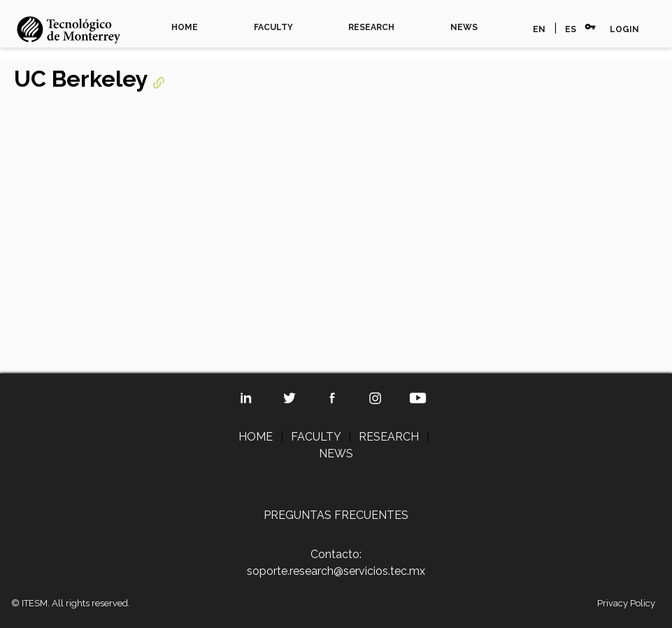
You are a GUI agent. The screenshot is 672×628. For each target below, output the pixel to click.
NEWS (464, 27)
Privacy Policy (626, 603)
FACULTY (273, 27)
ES (571, 29)
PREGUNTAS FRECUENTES (336, 515)
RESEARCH (371, 27)
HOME (185, 27)
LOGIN (624, 29)
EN (539, 29)
